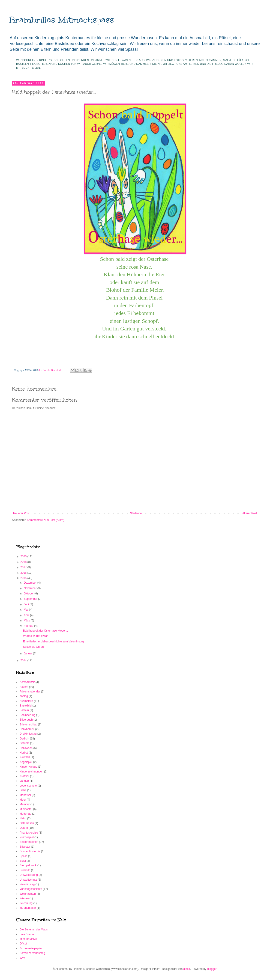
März (27, 621)
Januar (28, 653)
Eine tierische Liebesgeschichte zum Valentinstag (53, 641)
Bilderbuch (26, 720)
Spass (23, 856)
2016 (24, 573)
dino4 (187, 969)
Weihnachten (28, 894)
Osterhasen (27, 823)
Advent (24, 687)
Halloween (26, 748)
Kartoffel (25, 757)
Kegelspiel (26, 762)
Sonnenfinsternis (30, 851)
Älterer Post (250, 513)
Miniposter (26, 809)
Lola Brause (27, 934)
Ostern (24, 828)
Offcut (23, 944)
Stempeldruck (28, 865)
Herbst (24, 753)
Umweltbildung (29, 875)
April (27, 615)
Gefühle (24, 743)
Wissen (24, 898)
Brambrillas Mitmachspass (62, 20)
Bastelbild (26, 706)
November (31, 588)
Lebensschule (28, 786)
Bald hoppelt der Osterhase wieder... (45, 631)
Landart (24, 781)
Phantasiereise (29, 833)
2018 (24, 562)
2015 (24, 578)
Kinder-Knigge (28, 767)
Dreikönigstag (28, 734)
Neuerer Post (21, 513)
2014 (24, 660)
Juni (27, 604)
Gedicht (24, 739)
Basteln (24, 710)
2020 (24, 556)
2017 (24, 567)
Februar (29, 626)
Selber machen (29, 842)
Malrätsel (25, 795)
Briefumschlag (28, 725)
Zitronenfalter (28, 908)
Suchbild (25, 870)
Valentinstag (27, 884)
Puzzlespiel (27, 837)
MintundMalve (28, 939)
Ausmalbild (26, 701)
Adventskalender (30, 692)
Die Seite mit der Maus (34, 930)
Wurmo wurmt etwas (36, 636)
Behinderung (27, 715)
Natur (23, 818)
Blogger (212, 969)
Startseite (136, 513)
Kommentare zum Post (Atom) (46, 520)
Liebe (23, 790)
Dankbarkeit (27, 729)
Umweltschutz (28, 880)
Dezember (31, 583)
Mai (26, 610)
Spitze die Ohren (33, 647)
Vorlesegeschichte (31, 889)
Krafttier (24, 776)
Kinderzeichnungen (31, 772)
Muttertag (25, 814)
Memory (25, 804)
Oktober (29, 594)
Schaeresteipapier (31, 948)
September (31, 599)
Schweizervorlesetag (32, 953)
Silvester (25, 847)
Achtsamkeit (27, 682)
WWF (23, 958)
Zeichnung (26, 903)
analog (24, 696)
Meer (23, 800)
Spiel (23, 861)
